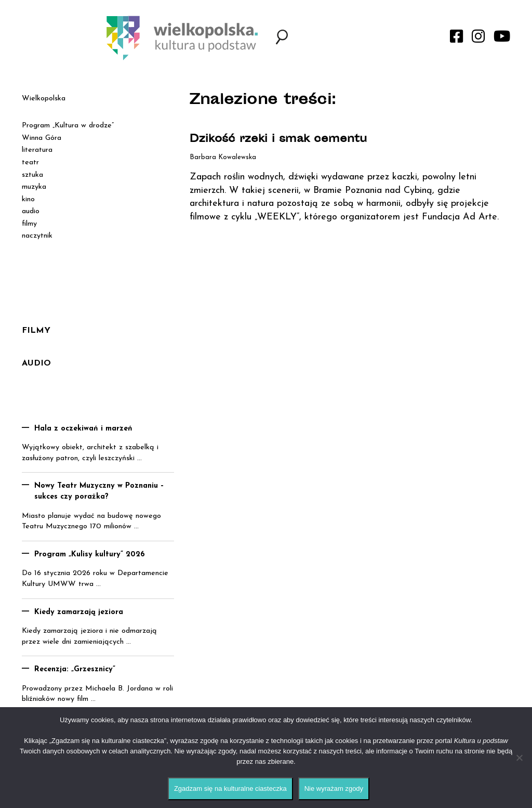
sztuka (32, 175)
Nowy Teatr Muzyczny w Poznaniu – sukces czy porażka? (99, 491)
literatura (37, 150)
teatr (30, 162)
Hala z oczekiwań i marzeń (83, 429)
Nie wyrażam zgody (334, 789)
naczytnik (37, 236)
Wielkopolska (44, 99)
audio (31, 211)
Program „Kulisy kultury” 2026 (90, 555)
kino (28, 199)
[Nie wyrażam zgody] (519, 758)
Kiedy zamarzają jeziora (79, 612)
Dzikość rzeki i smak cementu (278, 140)
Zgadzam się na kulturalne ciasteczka (230, 789)
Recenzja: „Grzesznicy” (75, 669)
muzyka (34, 187)
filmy (29, 224)
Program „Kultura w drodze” (68, 126)
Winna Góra (42, 138)
